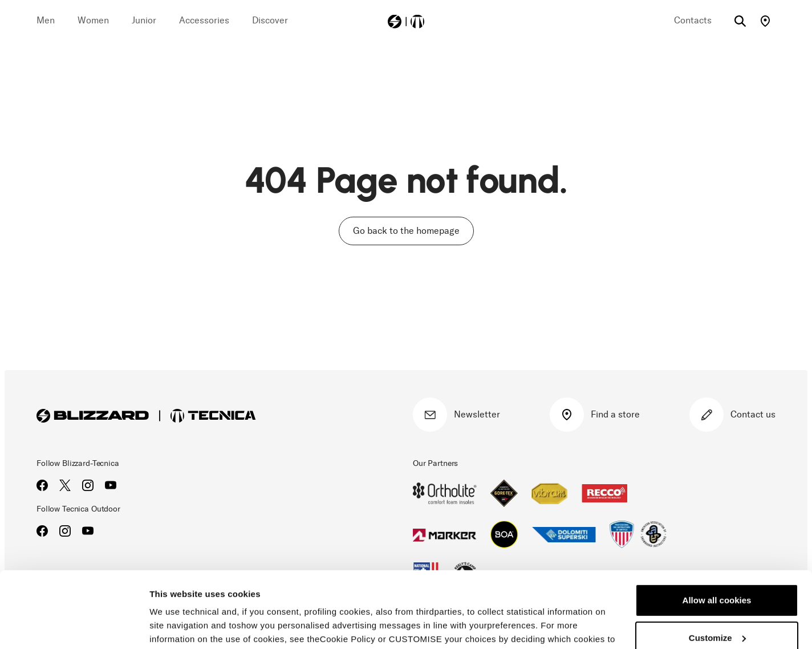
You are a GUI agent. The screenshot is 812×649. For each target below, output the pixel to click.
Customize (717, 566)
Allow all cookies (717, 529)
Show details (176, 626)
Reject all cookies (717, 604)
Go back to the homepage (406, 231)
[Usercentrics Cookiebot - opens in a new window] (74, 627)
